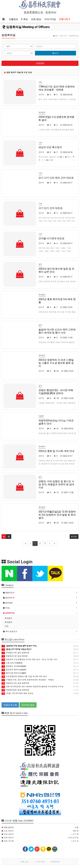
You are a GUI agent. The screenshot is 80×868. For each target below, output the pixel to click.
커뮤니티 (64, 19)
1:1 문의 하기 (39, 862)
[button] (4, 537)
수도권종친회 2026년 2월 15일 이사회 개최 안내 (24, 676)
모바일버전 (55, 862)
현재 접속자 (9, 827)
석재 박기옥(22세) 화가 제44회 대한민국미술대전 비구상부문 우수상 (32, 686)
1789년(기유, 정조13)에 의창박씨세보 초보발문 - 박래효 (28, 680)
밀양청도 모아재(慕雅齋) (14, 666)
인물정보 (13, 19)
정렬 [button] (74, 536)
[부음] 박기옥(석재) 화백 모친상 (17, 693)
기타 (6, 626)
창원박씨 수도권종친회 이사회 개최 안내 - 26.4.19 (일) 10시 (29, 659)
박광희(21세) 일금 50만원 (15, 656)
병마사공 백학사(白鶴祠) (14, 673)
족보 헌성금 (10, 631)
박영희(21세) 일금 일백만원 (15, 683)
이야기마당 (50, 19)
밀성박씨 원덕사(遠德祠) (14, 669)
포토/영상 (36, 19)
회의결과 (8, 622)
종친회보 (9, 598)
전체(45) (40, 63)
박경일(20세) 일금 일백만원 (15, 690)
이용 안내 (24, 862)
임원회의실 (9, 613)
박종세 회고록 (10, 705)
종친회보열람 (28, 705)
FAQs (6, 608)
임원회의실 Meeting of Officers (26, 27)
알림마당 (9, 592)
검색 (56, 53)
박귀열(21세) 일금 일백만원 (15, 653)
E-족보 (25, 19)
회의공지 (8, 618)
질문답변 (8, 603)
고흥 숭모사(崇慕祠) (12, 663)
